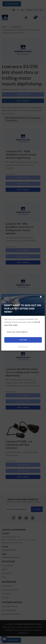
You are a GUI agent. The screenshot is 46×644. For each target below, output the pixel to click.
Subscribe (23, 340)
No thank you (23, 347)
